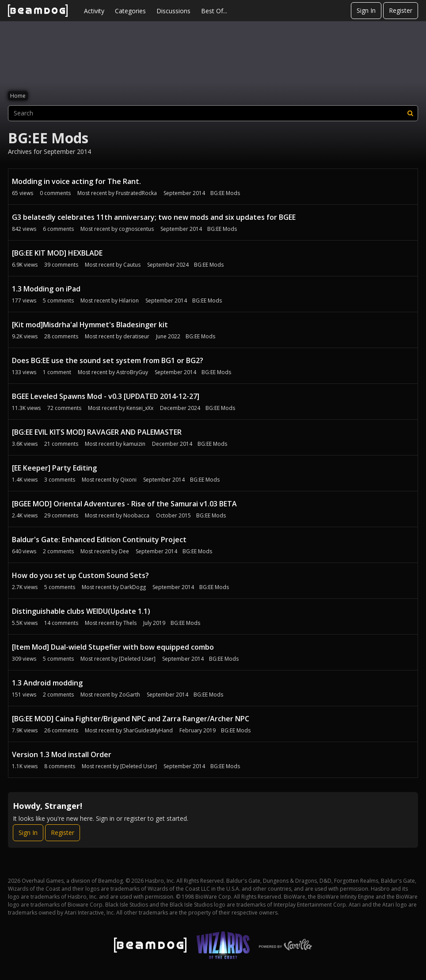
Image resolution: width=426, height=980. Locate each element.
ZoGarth (129, 695)
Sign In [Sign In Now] (28, 833)
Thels (130, 623)
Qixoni (128, 480)
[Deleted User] (137, 659)
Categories (130, 11)
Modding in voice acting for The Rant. (76, 181)
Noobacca (136, 515)
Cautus (132, 265)
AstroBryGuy (132, 372)
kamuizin (134, 444)
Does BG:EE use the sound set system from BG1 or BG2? (108, 360)
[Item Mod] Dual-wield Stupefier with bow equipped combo (113, 647)
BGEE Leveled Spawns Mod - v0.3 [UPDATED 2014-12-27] (106, 396)
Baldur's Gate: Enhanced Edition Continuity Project (99, 540)
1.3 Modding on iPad (46, 289)
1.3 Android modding (47, 683)
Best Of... (214, 11)
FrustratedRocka (136, 193)
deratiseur (136, 336)
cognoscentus (136, 229)
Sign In (366, 10)
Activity (94, 11)
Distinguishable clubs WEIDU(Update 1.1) (81, 611)
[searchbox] (213, 113)
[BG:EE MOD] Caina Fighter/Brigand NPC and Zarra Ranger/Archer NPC (131, 719)
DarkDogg (133, 587)
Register (401, 10)
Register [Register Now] (63, 833)
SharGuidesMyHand (148, 730)
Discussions (173, 11)
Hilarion (129, 301)
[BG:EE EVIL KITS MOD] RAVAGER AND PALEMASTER (97, 432)
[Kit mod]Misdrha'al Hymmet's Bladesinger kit (90, 325)
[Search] (410, 113)
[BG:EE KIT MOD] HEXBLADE (57, 253)
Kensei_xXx (140, 408)
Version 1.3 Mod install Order (62, 754)
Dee (124, 551)
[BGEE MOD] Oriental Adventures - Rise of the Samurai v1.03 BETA (124, 504)
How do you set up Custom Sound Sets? (80, 575)
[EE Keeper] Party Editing (54, 468)
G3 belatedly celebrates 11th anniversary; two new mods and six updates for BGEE (154, 217)
